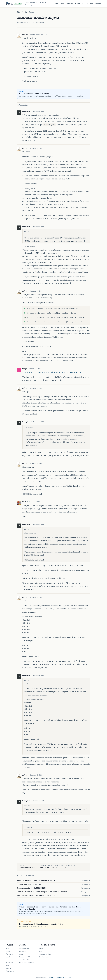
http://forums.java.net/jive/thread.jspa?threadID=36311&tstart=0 (51, 372)
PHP (92, 4)
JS (88, 4)
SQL (83, 4)
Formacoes (22, 951)
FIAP (41, 951)
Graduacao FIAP (24, 957)
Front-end (9, 954)
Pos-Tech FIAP (24, 960)
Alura (41, 948)
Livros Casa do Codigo (26, 962)
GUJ (19, 12)
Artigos (21, 954)
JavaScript (10, 962)
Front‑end (70, 4)
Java (56, 4)
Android (98, 4)
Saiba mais (52, 977)
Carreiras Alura (24, 948)
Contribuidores (62, 977)
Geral (62, 4)
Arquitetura (10, 971)
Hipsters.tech (44, 957)
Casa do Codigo (45, 954)
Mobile (78, 4)
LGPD (70, 977)
